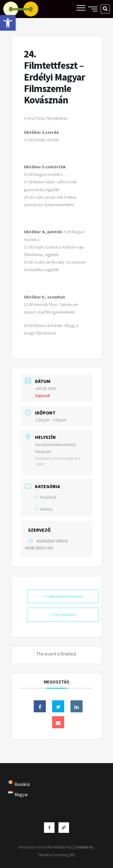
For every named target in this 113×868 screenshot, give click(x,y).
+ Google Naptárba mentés (63, 596)
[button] (8, 23)
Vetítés (44, 509)
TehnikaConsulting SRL (57, 855)
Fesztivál (46, 497)
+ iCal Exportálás (63, 614)
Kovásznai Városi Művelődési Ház (46, 847)
